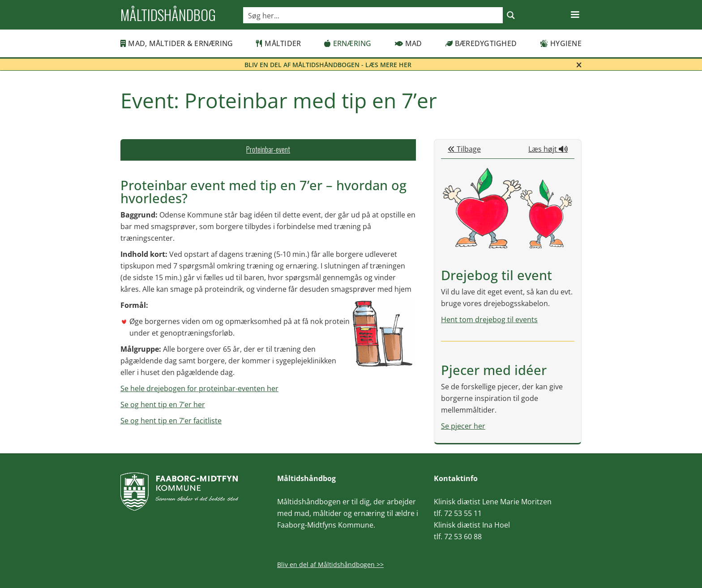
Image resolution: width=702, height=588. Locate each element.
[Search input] (373, 15)
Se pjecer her (463, 426)
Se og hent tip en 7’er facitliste (171, 421)
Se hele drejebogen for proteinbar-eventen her (199, 388)
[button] (575, 15)
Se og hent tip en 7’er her (163, 405)
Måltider (278, 43)
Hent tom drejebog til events (489, 320)
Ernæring (348, 43)
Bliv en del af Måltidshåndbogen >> (330, 565)
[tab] (268, 150)
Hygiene (561, 43)
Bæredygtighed (481, 43)
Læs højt (548, 149)
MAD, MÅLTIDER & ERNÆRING (177, 43)
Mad (409, 43)
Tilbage (464, 149)
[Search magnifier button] (511, 15)
